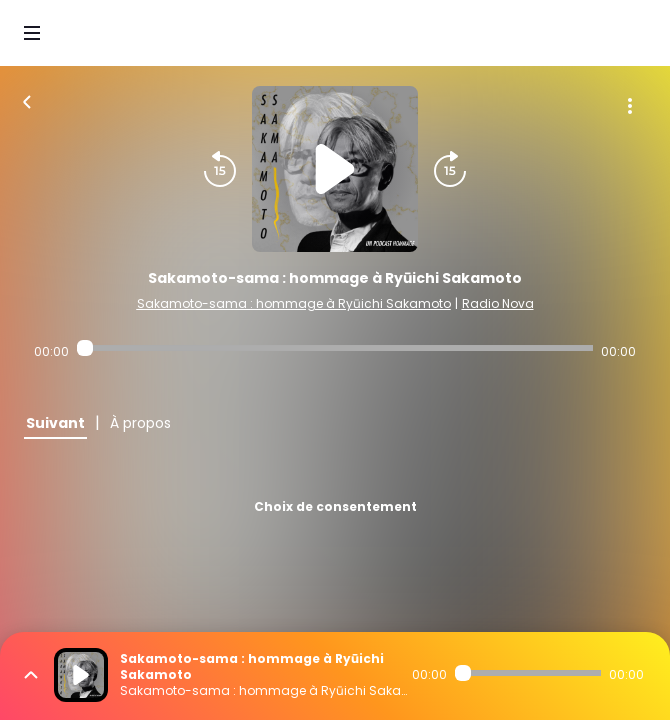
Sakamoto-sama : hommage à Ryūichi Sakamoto (294, 303)
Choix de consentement (335, 506)
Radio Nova (498, 303)
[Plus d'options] (630, 106)
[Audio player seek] (335, 348)
